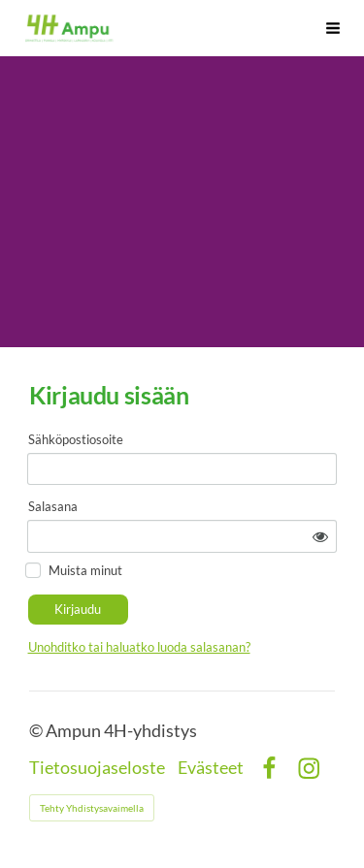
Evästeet (211, 768)
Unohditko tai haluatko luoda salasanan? (139, 647)
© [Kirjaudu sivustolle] (37, 731)
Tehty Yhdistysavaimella (92, 808)
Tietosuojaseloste (97, 768)
